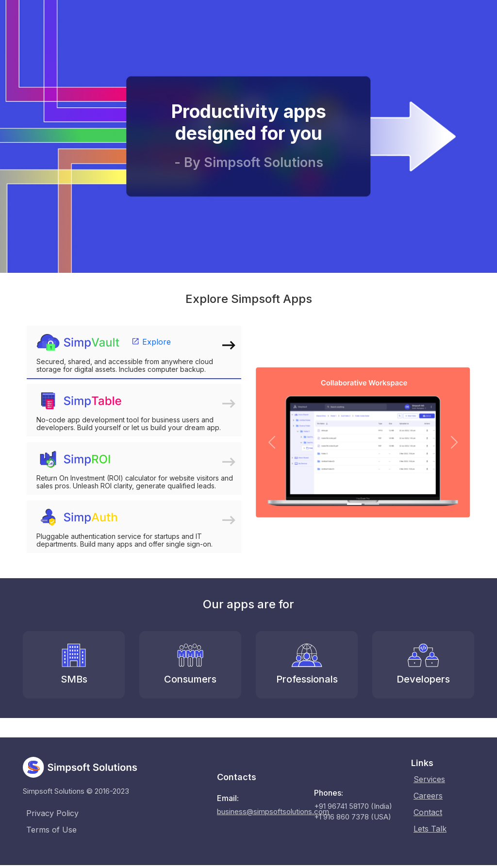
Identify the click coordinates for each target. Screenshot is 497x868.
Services (430, 779)
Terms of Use (51, 830)
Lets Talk (431, 829)
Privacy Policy (52, 813)
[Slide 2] (372, 504)
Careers (429, 796)
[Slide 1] (354, 504)
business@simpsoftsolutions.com (273, 811)
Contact (428, 812)
